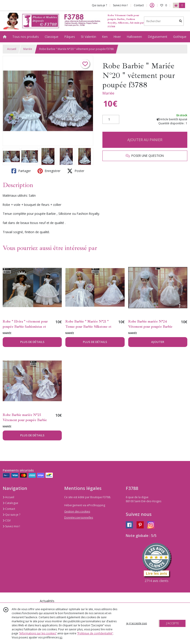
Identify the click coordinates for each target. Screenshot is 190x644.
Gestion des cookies (77, 512)
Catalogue (10, 503)
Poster (76, 171)
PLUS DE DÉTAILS (32, 342)
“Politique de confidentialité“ (95, 633)
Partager (21, 171)
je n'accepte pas (137, 623)
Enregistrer (49, 171)
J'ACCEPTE (172, 623)
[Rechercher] (181, 21)
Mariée (28, 49)
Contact (139, 5)
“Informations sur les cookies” (38, 633)
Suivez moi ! (11, 526)
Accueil (12, 49)
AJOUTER (158, 342)
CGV (7, 520)
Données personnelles (79, 518)
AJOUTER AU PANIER (145, 140)
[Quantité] (111, 119)
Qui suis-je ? (11, 515)
